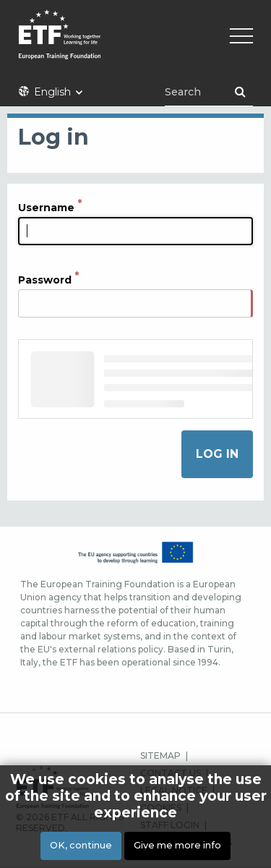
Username (46, 208)
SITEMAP (160, 756)
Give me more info (177, 845)
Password (45, 280)
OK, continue (81, 845)
